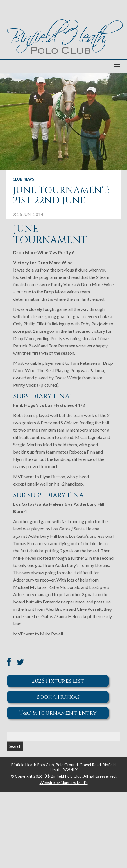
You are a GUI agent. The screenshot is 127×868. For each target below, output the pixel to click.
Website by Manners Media (64, 782)
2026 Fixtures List (58, 681)
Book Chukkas (58, 697)
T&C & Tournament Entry (58, 713)
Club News (23, 179)
